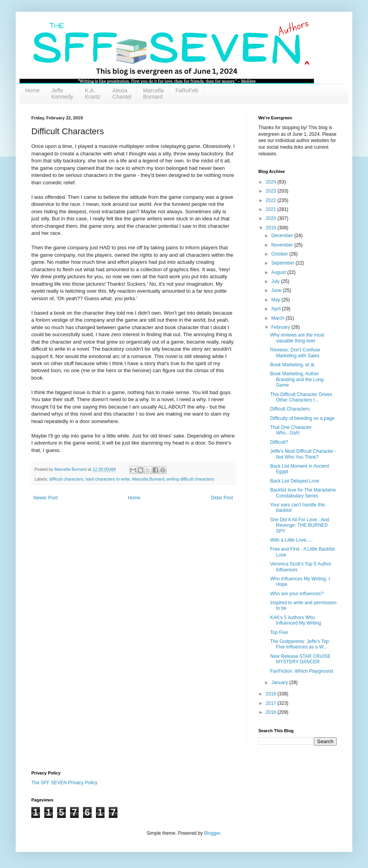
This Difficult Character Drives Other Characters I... (301, 397)
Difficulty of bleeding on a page (302, 418)
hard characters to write (108, 479)
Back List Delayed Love (295, 481)
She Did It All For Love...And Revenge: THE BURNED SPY (300, 525)
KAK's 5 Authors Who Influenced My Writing (296, 620)
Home (32, 90)
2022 (272, 200)
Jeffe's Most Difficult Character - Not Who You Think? (303, 454)
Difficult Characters (290, 409)
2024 (272, 182)
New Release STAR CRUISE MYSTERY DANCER (300, 659)
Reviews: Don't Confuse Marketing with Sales (295, 353)
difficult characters (66, 479)
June (277, 290)
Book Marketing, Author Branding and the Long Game (297, 379)
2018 (272, 694)
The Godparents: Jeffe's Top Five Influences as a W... (299, 644)
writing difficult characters (190, 479)
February (281, 327)
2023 (272, 191)
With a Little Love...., (291, 540)
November (283, 245)
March (279, 318)
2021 (272, 209)
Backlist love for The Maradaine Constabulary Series (303, 493)
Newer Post (45, 498)
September (283, 263)
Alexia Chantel (122, 94)
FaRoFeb (187, 90)
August (279, 272)
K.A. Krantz (93, 94)
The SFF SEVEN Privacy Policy (64, 783)
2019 (272, 228)
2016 (272, 712)
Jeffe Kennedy (62, 94)
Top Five (279, 632)
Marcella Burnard (153, 94)
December (283, 236)
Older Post (222, 498)
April (277, 309)
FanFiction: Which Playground (301, 671)
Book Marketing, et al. (293, 365)
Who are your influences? (297, 594)
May (276, 300)
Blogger (212, 833)
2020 (272, 218)
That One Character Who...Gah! (291, 430)
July (276, 281)
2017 (272, 703)
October (280, 254)
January (280, 683)
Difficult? (279, 442)
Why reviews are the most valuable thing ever (297, 338)
